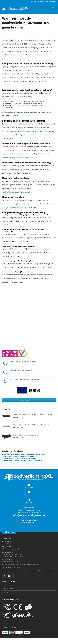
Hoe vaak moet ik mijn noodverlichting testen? (19, 458)
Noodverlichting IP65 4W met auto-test (18, 157)
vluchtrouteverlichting (35, 131)
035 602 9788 (6, 544)
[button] (5, 9)
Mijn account (7, 585)
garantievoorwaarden (13, 208)
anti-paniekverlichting (17, 131)
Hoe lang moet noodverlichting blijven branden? (20, 456)
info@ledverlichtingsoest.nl (29, 515)
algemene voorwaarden (13, 568)
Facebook (4, 576)
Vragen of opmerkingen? (29, 400)
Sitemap (6, 592)
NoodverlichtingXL (17, 74)
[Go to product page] (6, 416)
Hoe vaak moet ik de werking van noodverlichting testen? (23, 460)
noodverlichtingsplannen (24, 192)
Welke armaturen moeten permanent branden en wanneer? (24, 454)
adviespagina (10, 185)
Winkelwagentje (8, 589)
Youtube (9, 576)
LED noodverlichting (12, 166)
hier (6, 561)
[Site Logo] (18, 9)
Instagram (13, 576)
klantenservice (42, 185)
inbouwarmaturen (21, 112)
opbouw (9, 112)
